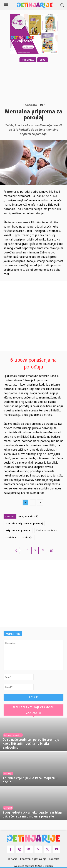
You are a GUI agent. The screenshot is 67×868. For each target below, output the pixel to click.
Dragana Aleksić (28, 516)
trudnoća (27, 537)
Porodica (28, 60)
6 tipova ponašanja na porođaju (33, 363)
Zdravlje (8, 774)
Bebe (43, 60)
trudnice (11, 537)
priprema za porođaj (18, 530)
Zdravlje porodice (13, 735)
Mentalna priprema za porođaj (24, 523)
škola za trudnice (47, 530)
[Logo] (35, 5)
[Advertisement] (42, 83)
